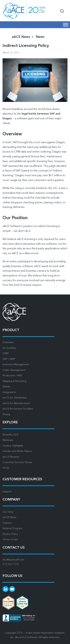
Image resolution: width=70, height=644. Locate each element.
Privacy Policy (10, 534)
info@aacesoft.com (13, 560)
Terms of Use (10, 540)
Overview (8, 342)
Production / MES (12, 376)
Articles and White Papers (17, 451)
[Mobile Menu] (66, 25)
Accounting (9, 348)
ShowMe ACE (10, 435)
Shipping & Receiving (14, 381)
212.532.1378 (11, 564)
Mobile (6, 387)
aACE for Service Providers (18, 409)
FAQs (6, 468)
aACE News (9, 517)
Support (7, 492)
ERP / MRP (9, 359)
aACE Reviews (11, 457)
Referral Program (12, 529)
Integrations (9, 392)
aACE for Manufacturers (16, 403)
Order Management (14, 370)
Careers (7, 523)
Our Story (8, 512)
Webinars (8, 440)
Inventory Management (16, 365)
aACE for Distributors (15, 398)
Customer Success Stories (17, 462)
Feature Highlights (13, 446)
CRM (5, 354)
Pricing (6, 415)
